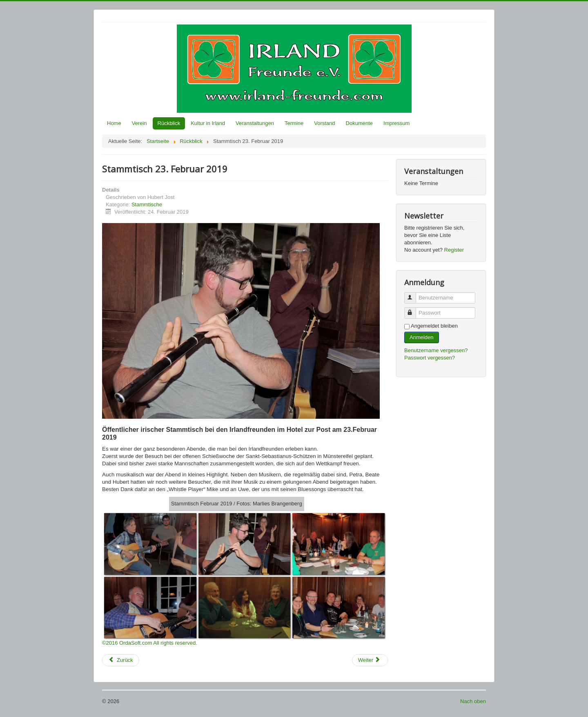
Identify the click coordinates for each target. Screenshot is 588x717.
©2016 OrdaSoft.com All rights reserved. (150, 643)
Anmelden (422, 337)
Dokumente (359, 123)
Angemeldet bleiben (434, 326)
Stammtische (147, 204)
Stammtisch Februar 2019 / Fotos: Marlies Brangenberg (237, 504)
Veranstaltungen (255, 123)
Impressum (396, 123)
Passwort (414, 309)
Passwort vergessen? (430, 358)
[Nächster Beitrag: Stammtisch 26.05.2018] (370, 660)
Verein (139, 123)
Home (114, 123)
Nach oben (473, 701)
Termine (294, 123)
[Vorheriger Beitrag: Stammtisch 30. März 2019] (121, 660)
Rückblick (169, 123)
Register (454, 250)
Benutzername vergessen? (436, 350)
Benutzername (414, 294)
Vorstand (324, 123)
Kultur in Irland (208, 123)
